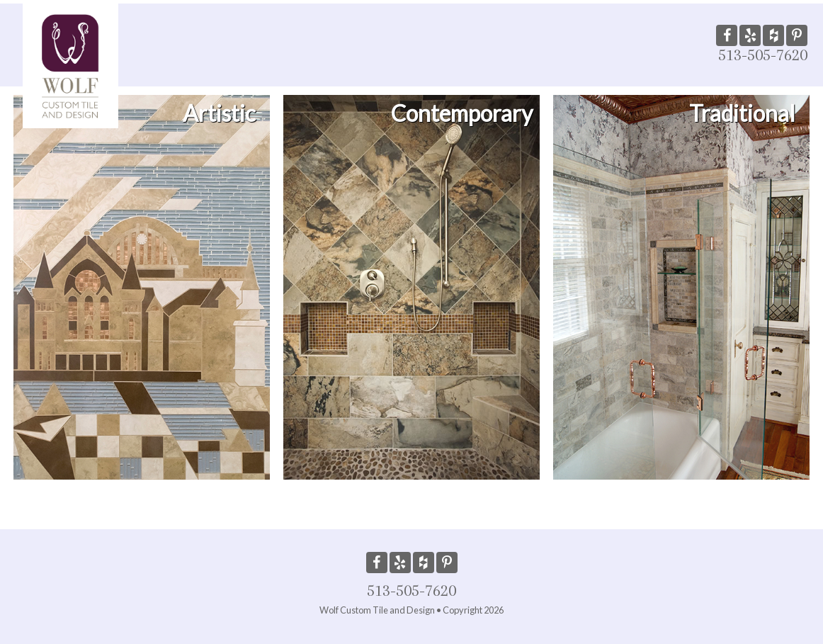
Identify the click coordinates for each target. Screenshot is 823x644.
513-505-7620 (763, 55)
